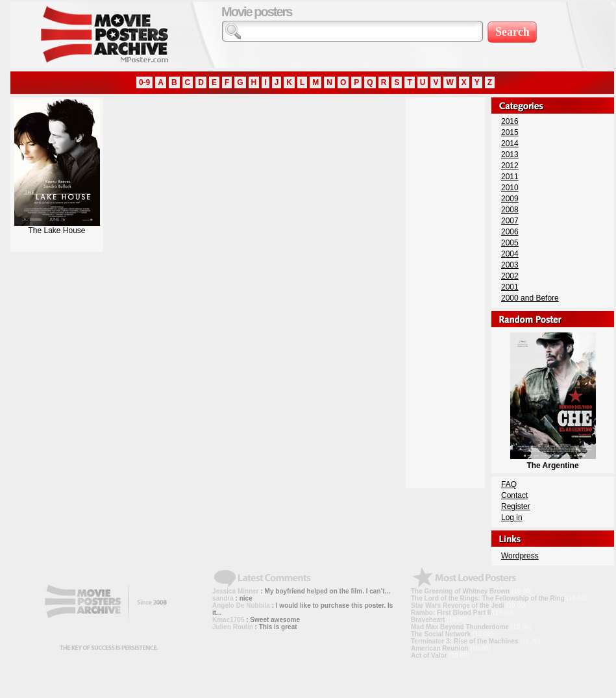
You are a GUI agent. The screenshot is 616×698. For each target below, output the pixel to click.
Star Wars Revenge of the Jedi (458, 605)
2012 (510, 166)
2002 (510, 276)
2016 (510, 121)
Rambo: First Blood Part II (451, 613)
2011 (510, 177)
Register (516, 506)
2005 (510, 243)
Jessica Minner (236, 591)
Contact (514, 495)
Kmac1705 (228, 620)
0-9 (144, 82)
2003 (510, 265)
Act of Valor (429, 655)
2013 (510, 155)
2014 (510, 143)
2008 (510, 210)
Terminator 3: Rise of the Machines (464, 641)
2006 (510, 232)
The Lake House (57, 227)
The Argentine (553, 461)
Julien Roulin (233, 627)
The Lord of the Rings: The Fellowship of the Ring (488, 598)
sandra (223, 598)
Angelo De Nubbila (241, 605)
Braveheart (428, 620)
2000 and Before (530, 298)
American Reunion (439, 648)
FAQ (509, 484)
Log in (512, 517)
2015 (510, 132)
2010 (510, 188)
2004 (510, 254)
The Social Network (441, 634)
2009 (510, 199)
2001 (510, 287)
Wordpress (520, 556)
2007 (510, 221)
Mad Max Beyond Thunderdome (460, 627)
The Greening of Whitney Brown (460, 591)
